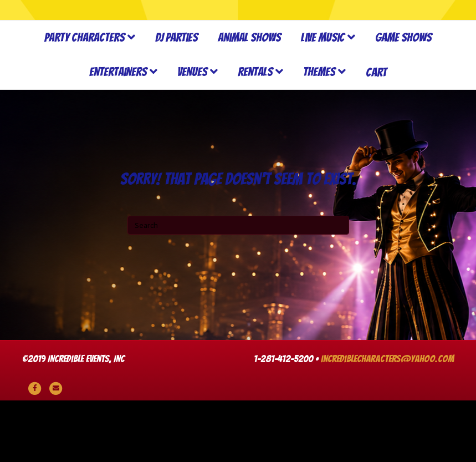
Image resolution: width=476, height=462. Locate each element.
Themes (319, 134)
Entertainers (118, 134)
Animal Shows (249, 100)
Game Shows (403, 100)
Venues (192, 134)
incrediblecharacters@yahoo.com (387, 421)
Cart (376, 134)
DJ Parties (176, 100)
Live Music (323, 100)
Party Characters (85, 100)
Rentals (255, 134)
